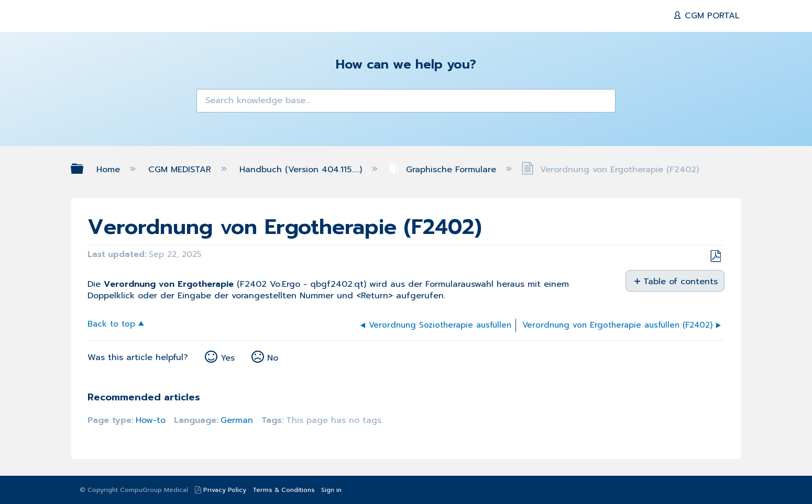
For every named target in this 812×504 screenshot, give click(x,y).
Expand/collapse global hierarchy (84, 169)
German (237, 420)
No (273, 358)
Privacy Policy (225, 490)
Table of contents (680, 281)
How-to (151, 420)
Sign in (331, 490)
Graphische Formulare (443, 170)
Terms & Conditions (284, 490)
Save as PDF (715, 256)
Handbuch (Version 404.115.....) (302, 170)
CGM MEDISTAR (181, 170)
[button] (211, 104)
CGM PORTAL (711, 16)
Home (110, 170)
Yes (228, 358)
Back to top (111, 323)
